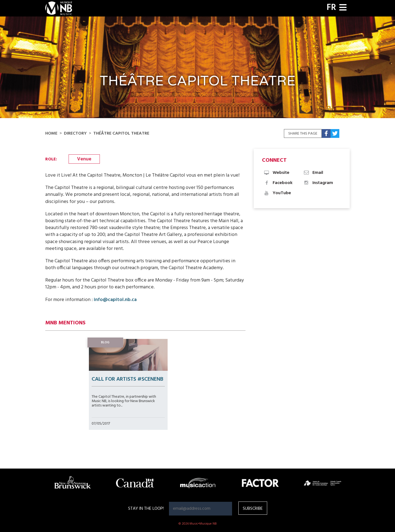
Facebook (278, 183)
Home (51, 133)
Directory (75, 133)
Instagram (318, 183)
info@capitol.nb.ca (115, 300)
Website (276, 173)
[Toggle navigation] (343, 8)
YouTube (277, 193)
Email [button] (313, 173)
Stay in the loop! (146, 509)
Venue (84, 159)
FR (331, 8)
